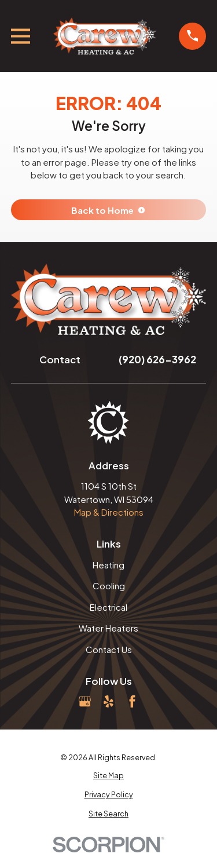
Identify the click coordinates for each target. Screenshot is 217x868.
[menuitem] (109, 776)
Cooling (109, 586)
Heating (108, 565)
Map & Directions (109, 512)
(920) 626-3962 (157, 359)
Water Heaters (108, 628)
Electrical (108, 607)
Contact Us (109, 649)
